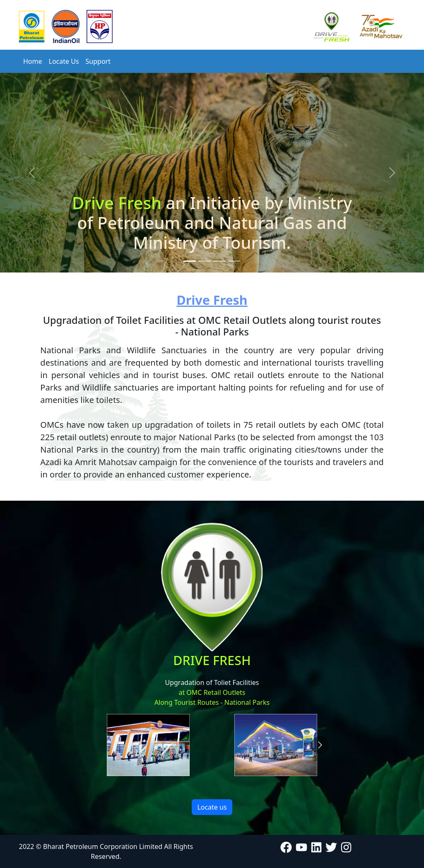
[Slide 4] (234, 261)
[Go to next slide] (320, 745)
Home (33, 61)
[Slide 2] (205, 261)
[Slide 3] (219, 261)
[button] (32, 173)
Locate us (212, 807)
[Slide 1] (190, 261)
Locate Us (64, 61)
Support (98, 61)
